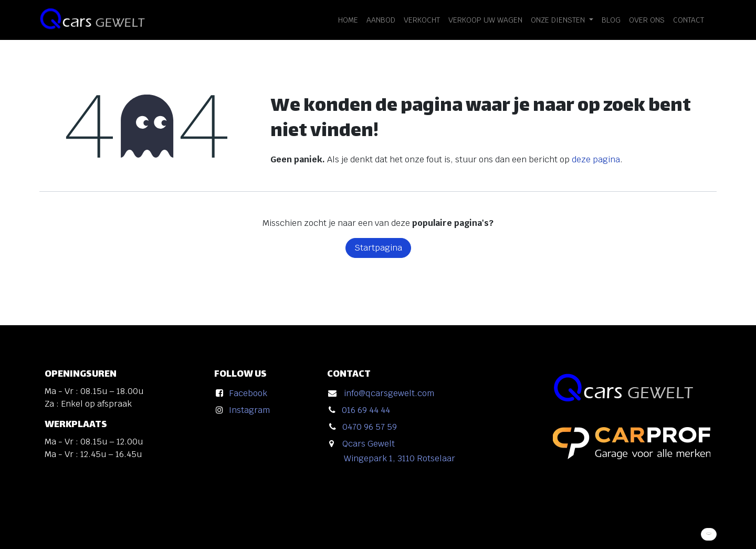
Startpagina (378, 248)
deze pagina (596, 159)
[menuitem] (348, 20)
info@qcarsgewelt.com (389, 393)
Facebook (248, 393)
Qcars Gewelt (369, 444)
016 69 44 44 (366, 410)
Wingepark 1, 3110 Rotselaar (400, 458)
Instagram (249, 410)
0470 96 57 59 (370, 427)
